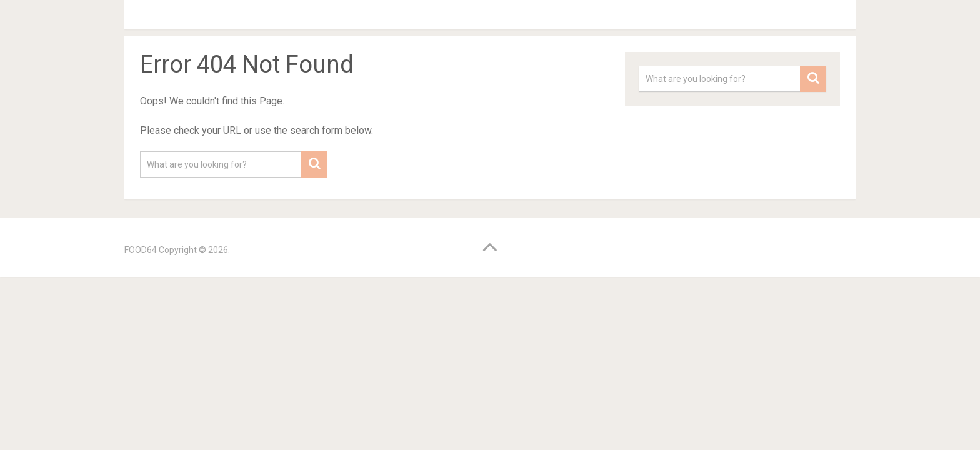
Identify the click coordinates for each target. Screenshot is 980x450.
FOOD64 (141, 250)
